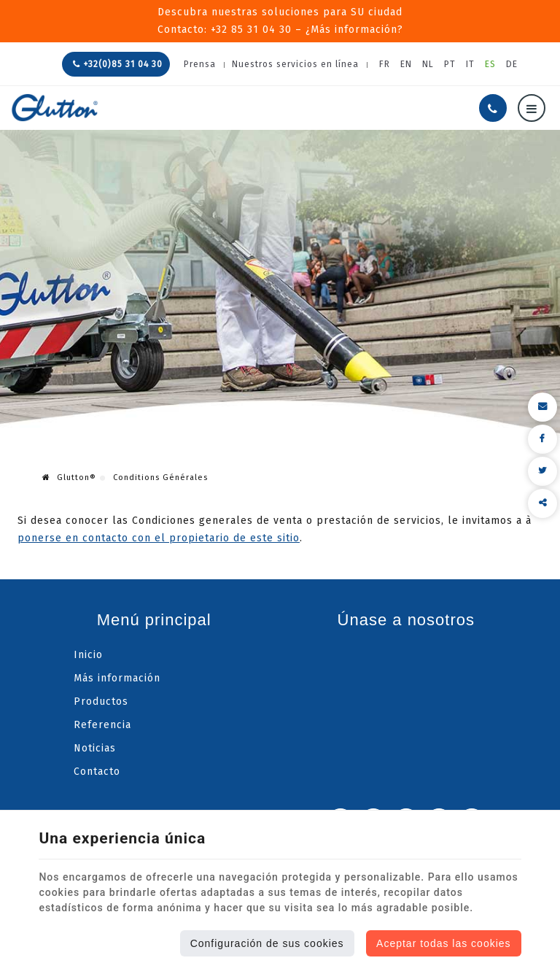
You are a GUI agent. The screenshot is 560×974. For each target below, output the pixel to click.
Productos (101, 701)
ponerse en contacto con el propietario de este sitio (159, 538)
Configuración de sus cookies (267, 943)
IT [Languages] (470, 64)
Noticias (95, 748)
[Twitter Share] (542, 471)
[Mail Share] (542, 407)
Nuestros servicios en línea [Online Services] (295, 64)
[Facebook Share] (542, 439)
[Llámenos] (493, 108)
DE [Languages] (512, 64)
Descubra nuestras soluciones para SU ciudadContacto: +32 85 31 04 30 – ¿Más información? (280, 21)
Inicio (88, 655)
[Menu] (532, 108)
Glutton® (69, 478)
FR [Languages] (385, 64)
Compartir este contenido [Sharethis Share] (542, 503)
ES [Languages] (490, 64)
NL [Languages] (428, 64)
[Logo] (55, 108)
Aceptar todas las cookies (444, 943)
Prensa (200, 64)
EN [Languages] (406, 64)
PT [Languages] (450, 64)
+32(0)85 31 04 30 (118, 64)
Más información (117, 678)
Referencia (102, 725)
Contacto (97, 772)
